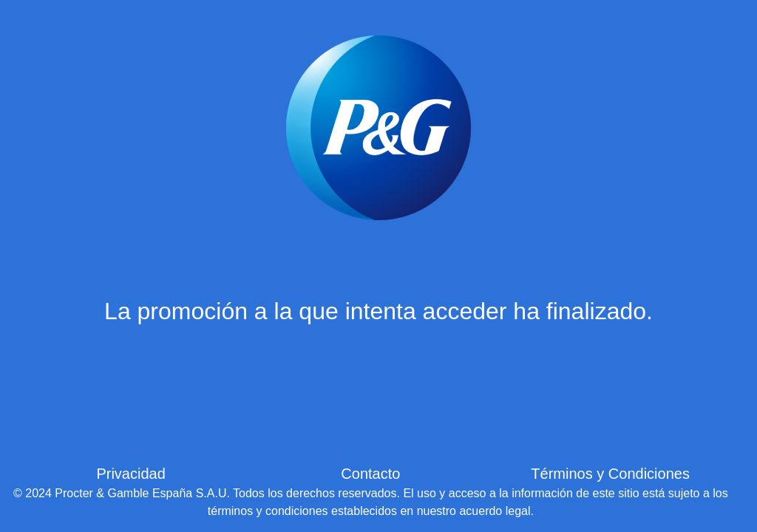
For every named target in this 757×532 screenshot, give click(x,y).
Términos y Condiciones (610, 474)
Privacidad (130, 474)
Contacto (370, 474)
